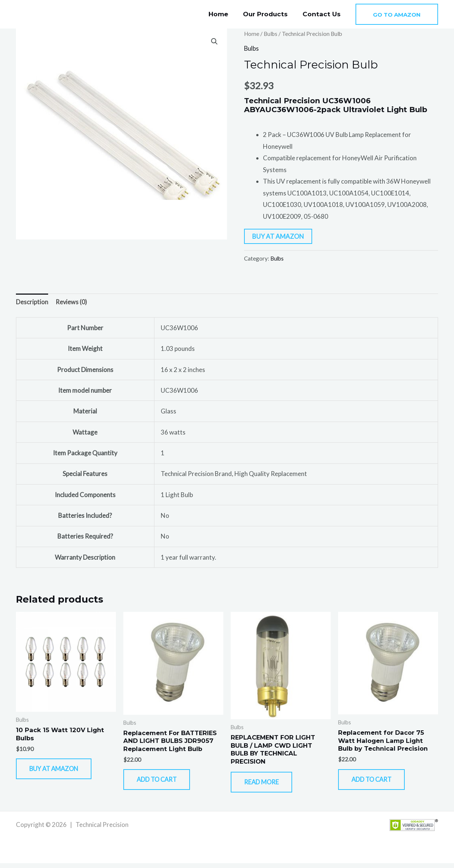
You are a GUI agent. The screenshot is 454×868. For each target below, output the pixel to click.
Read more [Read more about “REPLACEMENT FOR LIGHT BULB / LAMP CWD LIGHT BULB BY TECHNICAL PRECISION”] (266, 785)
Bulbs (271, 34)
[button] (397, 14)
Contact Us (323, 14)
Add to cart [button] (162, 783)
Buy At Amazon (278, 236)
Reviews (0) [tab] (72, 302)
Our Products (269, 14)
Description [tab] (32, 302)
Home (224, 14)
